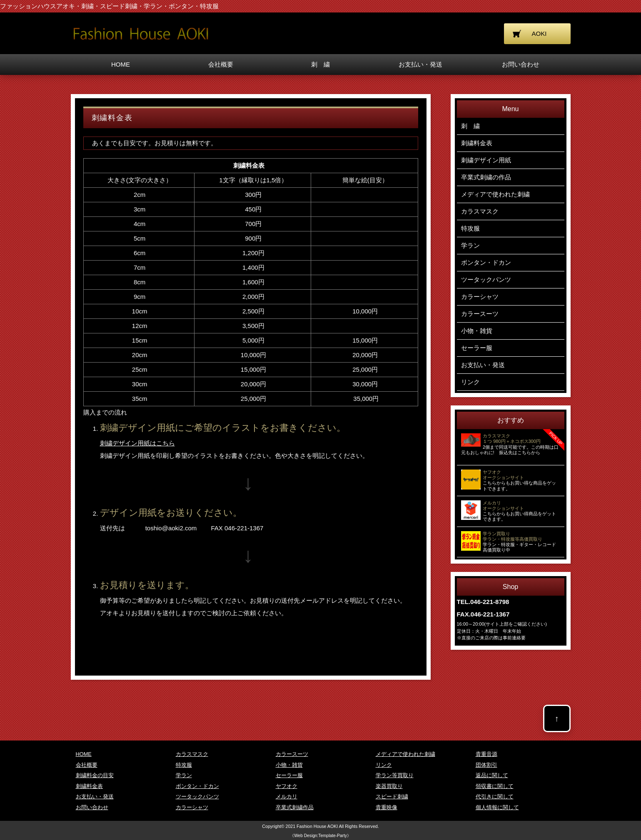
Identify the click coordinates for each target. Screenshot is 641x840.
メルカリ (287, 797)
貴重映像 (387, 807)
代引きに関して (495, 797)
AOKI (539, 34)
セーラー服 (477, 348)
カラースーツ (480, 314)
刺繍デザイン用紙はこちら (137, 443)
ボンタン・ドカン (486, 262)
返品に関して (492, 775)
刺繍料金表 (477, 143)
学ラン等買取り (395, 775)
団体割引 (486, 765)
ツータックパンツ (486, 280)
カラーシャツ (480, 297)
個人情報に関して (497, 807)
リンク (470, 382)
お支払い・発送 (420, 64)
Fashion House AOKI (317, 826)
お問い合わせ (521, 64)
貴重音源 (486, 754)
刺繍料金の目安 (95, 775)
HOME (121, 64)
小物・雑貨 (477, 331)
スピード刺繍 (392, 797)
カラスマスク (480, 211)
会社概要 (221, 64)
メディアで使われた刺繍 (495, 194)
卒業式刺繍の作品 (486, 177)
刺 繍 (320, 64)
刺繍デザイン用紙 (486, 160)
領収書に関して (495, 786)
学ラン (470, 245)
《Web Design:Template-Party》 (320, 836)
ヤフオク (287, 786)
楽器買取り (389, 786)
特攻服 (470, 228)
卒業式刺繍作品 (295, 807)
